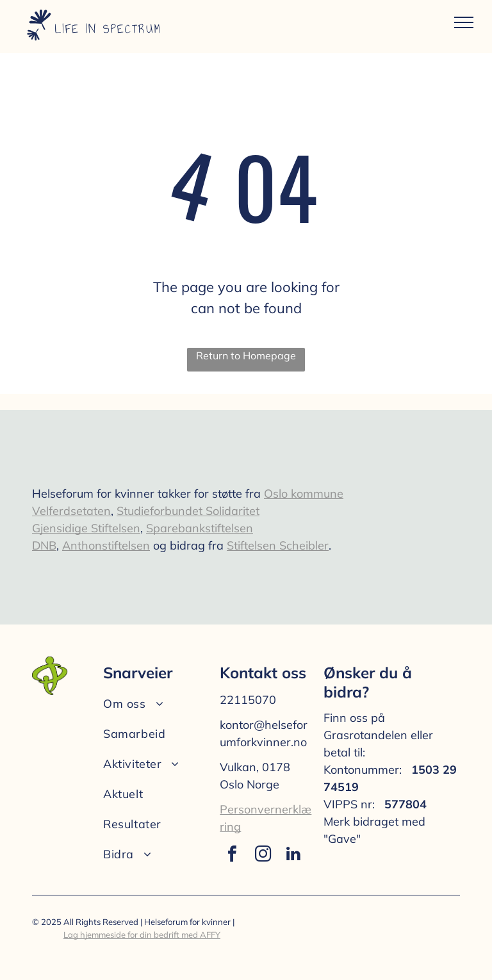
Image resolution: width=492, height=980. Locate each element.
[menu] (464, 22)
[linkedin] (293, 855)
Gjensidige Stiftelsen (86, 528)
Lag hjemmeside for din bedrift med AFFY (142, 935)
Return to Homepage (246, 355)
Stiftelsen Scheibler (278, 545)
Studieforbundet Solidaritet (188, 511)
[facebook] (232, 855)
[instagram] (263, 855)
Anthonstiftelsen (106, 545)
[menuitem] (159, 704)
